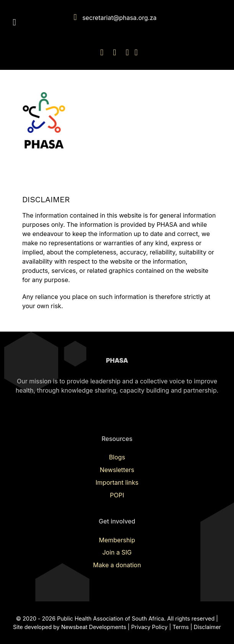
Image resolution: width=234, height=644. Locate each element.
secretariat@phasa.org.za (119, 18)
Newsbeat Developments (94, 627)
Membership (117, 540)
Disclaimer (207, 627)
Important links (117, 482)
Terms (180, 627)
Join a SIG (117, 552)
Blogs (117, 457)
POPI (117, 495)
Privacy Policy (149, 627)
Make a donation (117, 565)
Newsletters (117, 470)
